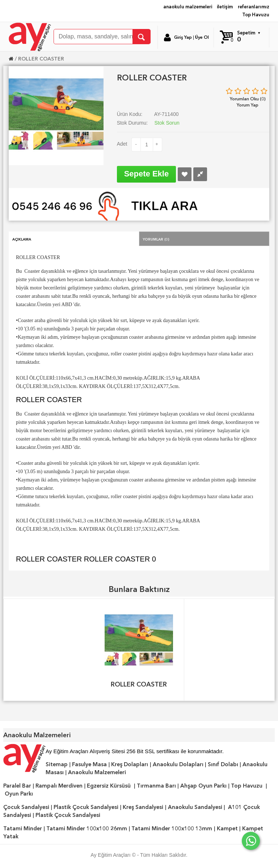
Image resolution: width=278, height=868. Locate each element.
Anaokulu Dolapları (178, 764)
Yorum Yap (248, 105)
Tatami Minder (23, 829)
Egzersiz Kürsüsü (109, 786)
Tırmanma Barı (156, 786)
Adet (122, 144)
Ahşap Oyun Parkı (203, 786)
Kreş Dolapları (130, 764)
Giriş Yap (183, 37)
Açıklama (22, 239)
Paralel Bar (17, 786)
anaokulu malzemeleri (188, 7)
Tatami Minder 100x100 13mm (172, 829)
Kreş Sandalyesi (143, 807)
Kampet (227, 829)
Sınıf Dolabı (223, 764)
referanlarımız (254, 7)
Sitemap (57, 764)
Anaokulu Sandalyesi (195, 807)
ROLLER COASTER (41, 59)
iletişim (225, 7)
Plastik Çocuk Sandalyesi (86, 807)
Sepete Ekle (147, 174)
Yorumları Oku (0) (248, 99)
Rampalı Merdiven (59, 786)
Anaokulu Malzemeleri (97, 772)
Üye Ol (202, 37)
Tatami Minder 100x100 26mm (87, 829)
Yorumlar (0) (156, 239)
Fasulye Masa (89, 764)
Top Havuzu (256, 15)
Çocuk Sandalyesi (26, 807)
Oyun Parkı (19, 794)
